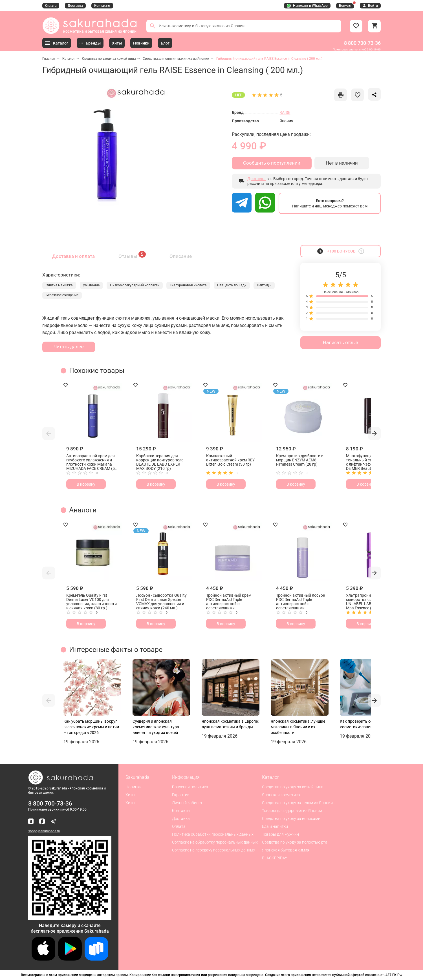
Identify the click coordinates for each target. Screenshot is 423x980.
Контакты (102, 6)
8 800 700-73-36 (362, 43)
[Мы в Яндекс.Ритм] (42, 822)
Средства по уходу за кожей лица (109, 59)
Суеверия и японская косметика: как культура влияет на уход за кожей (156, 727)
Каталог (69, 59)
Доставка (75, 6)
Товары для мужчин (280, 834)
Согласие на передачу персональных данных (214, 850)
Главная (49, 59)
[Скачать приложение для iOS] (43, 959)
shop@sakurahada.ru (44, 831)
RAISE (285, 112)
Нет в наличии (342, 163)
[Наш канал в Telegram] (53, 822)
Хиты (130, 795)
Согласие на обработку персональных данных (215, 842)
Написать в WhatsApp (307, 6)
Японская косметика (281, 795)
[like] (341, 95)
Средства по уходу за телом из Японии (297, 803)
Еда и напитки (275, 826)
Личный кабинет (187, 803)
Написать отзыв (341, 343)
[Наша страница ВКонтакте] (31, 822)
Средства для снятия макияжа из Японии (176, 59)
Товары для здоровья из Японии (292, 811)
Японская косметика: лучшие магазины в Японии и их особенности (298, 727)
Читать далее (69, 347)
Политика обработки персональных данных (213, 834)
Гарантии (181, 795)
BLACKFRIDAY (275, 858)
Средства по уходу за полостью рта (295, 842)
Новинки (134, 787)
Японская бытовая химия (286, 850)
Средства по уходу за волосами (291, 818)
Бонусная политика (190, 787)
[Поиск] (153, 26)
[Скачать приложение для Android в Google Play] (70, 959)
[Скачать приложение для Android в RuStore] (70, 918)
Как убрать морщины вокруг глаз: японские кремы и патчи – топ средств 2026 (91, 727)
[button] (49, 433)
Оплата (51, 6)
